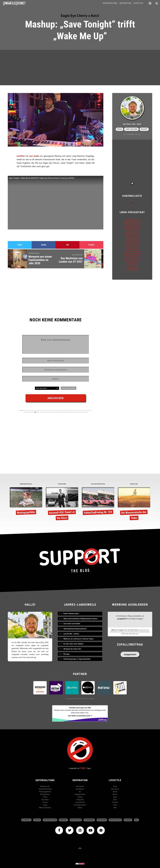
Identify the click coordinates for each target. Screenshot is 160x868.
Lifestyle (115, 780)
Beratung (102, 820)
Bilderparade (45, 786)
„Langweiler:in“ (122, 619)
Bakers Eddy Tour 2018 (132, 224)
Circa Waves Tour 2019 (132, 244)
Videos (80, 808)
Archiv (37, 820)
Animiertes (80, 786)
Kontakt (63, 820)
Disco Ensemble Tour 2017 (132, 220)
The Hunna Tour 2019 (132, 238)
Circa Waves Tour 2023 (132, 262)
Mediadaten (76, 820)
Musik (119, 129)
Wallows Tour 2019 (132, 248)
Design (80, 797)
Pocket (91, 245)
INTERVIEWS (62, 484)
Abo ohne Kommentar (68, 388)
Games (45, 802)
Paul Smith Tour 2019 (132, 246)
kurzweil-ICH (80, 802)
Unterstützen (50, 820)
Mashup (144, 129)
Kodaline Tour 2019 (132, 240)
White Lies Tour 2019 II (132, 250)
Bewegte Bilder (80, 794)
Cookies (128, 820)
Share (44, 245)
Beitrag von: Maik (132, 124)
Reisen (115, 794)
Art (80, 792)
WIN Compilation (45, 808)
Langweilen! (130, 654)
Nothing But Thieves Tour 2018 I (132, 222)
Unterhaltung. (110, 3)
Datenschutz (115, 820)
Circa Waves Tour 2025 (132, 270)
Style (115, 800)
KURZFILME (134, 484)
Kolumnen (115, 789)
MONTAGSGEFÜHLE (26, 484)
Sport (115, 797)
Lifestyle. (138, 3)
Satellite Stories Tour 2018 (132, 226)
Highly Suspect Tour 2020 (132, 254)
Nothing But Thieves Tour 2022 (132, 256)
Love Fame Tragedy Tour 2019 (132, 242)
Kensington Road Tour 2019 (132, 234)
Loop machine (131, 129)
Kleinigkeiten (45, 794)
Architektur (80, 789)
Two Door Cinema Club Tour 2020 (132, 252)
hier (35, 412)
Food (115, 786)
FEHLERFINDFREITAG (98, 484)
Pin (67, 245)
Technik (115, 802)
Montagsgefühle (45, 792)
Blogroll (26, 820)
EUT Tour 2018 (132, 230)
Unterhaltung (45, 780)
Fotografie (80, 800)
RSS (137, 820)
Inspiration (80, 780)
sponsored (89, 820)
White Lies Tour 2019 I (132, 236)
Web (115, 808)
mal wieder (34, 156)
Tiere (115, 805)
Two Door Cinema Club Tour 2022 (132, 260)
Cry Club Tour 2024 (132, 268)
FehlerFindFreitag (45, 789)
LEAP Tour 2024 (132, 264)
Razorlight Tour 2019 (132, 232)
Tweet (20, 245)
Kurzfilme (45, 800)
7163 (83, 768)
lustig (45, 805)
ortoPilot (21, 156)
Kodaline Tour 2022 (132, 258)
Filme (45, 797)
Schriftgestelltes (80, 805)
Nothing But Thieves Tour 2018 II (132, 228)
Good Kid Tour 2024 (132, 266)
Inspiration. (126, 3)
